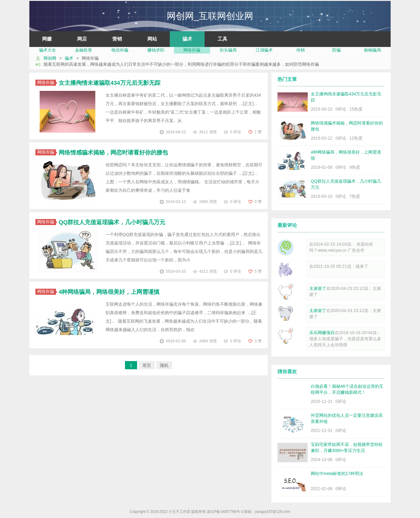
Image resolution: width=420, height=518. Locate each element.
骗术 (187, 39)
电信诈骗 (120, 50)
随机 (164, 365)
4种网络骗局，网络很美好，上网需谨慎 (109, 292)
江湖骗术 (264, 50)
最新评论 (287, 225)
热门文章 (287, 79)
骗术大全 (48, 50)
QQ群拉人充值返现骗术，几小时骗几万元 (112, 222)
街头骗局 (228, 50)
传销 (300, 50)
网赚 (47, 39)
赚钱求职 (156, 50)
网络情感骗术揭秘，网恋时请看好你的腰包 (113, 153)
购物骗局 (372, 50)
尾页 (147, 365)
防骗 (336, 50)
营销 (117, 39)
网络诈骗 (192, 50)
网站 (152, 39)
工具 (222, 39)
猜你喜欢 (287, 372)
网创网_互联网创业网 (210, 16)
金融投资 (84, 50)
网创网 (50, 58)
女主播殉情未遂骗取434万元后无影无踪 (110, 83)
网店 (82, 39)
